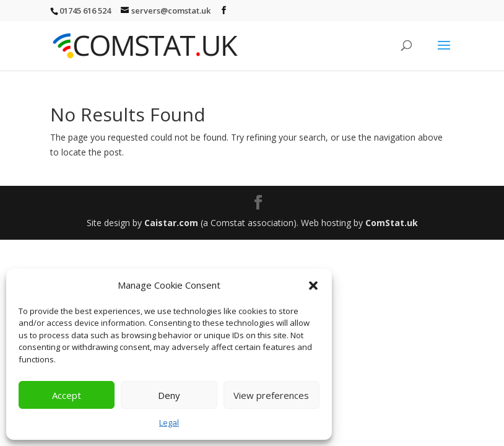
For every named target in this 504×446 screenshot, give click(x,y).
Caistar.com (171, 223)
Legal (169, 422)
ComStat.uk (392, 223)
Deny (169, 395)
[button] (313, 286)
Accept (67, 395)
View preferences (271, 395)
